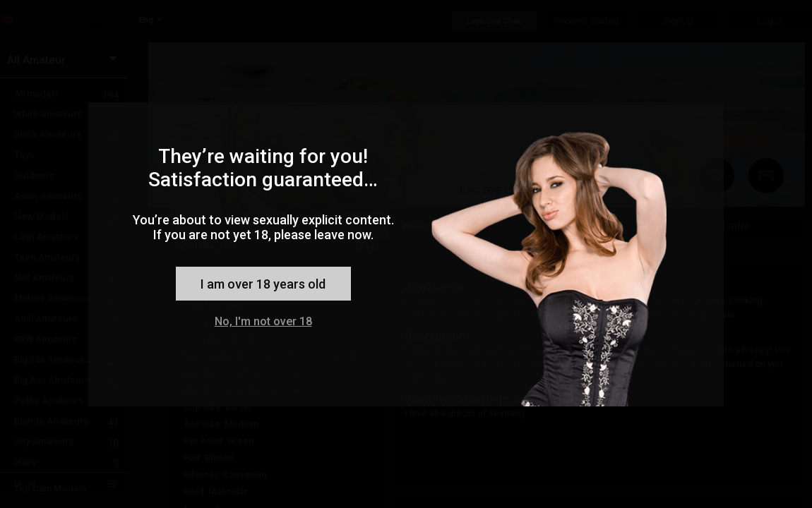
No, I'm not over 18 (263, 321)
